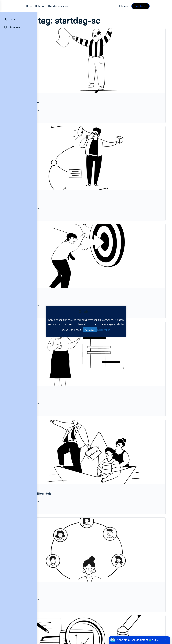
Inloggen (139, 6)
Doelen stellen (58, 253)
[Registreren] (19, 27)
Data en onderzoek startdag (66, 584)
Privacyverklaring (142, 624)
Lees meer (104, 330)
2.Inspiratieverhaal (60, 170)
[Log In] (19, 19)
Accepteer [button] (90, 330)
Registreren (156, 6)
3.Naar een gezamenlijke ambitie (69, 418)
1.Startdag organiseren (63, 87)
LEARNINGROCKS (62, 624)
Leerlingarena (58, 501)
